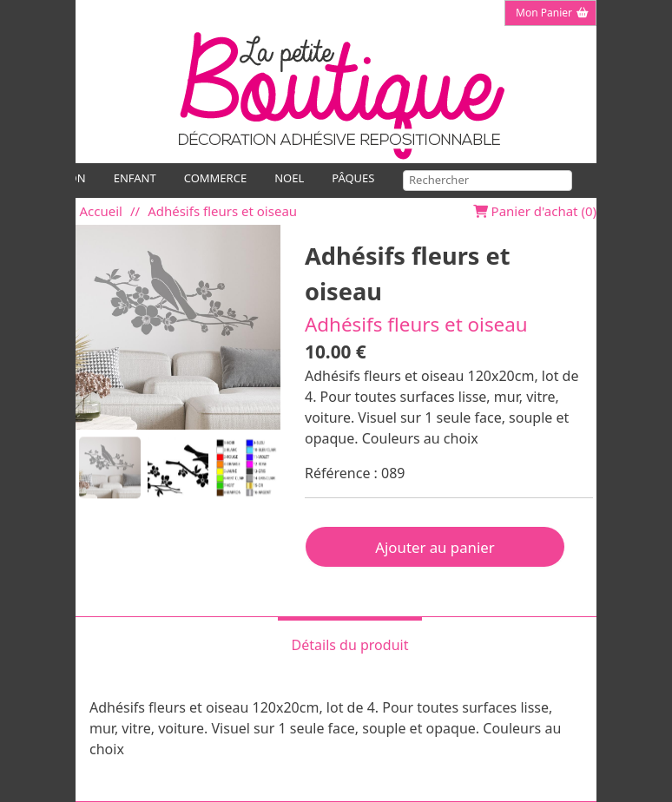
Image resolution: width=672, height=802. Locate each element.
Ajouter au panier (435, 547)
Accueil (101, 211)
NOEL (289, 178)
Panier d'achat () (535, 211)
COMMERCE (215, 178)
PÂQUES (353, 178)
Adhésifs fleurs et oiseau (222, 211)
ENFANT (135, 178)
